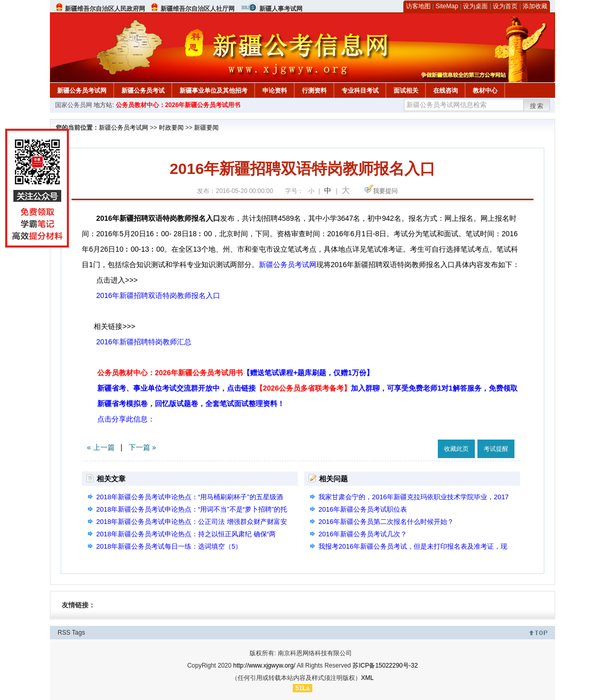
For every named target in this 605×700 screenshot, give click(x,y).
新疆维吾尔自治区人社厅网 (198, 9)
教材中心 (485, 91)
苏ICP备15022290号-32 (385, 666)
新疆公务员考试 (143, 91)
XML (368, 678)
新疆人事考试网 (281, 9)
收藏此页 (456, 449)
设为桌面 (475, 6)
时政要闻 (171, 128)
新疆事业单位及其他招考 (213, 91)
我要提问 (385, 191)
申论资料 (275, 91)
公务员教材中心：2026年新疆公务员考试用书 (178, 105)
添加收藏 (535, 6)
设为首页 (505, 6)
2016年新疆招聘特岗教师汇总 (144, 342)
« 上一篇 (101, 447)
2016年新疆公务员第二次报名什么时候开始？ (386, 522)
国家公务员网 (74, 105)
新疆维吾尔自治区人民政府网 (105, 9)
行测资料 (314, 91)
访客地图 (418, 6)
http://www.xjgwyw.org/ (264, 666)
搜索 (537, 106)
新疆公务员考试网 (82, 91)
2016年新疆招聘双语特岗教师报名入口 (158, 295)
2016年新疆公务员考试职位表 (363, 509)
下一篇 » (143, 447)
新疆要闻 (206, 128)
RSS (64, 633)
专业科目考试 (360, 91)
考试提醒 (496, 449)
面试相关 (406, 91)
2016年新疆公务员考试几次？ (363, 534)
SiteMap (447, 6)
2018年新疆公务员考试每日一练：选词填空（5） (169, 546)
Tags (78, 633)
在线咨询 (446, 91)
